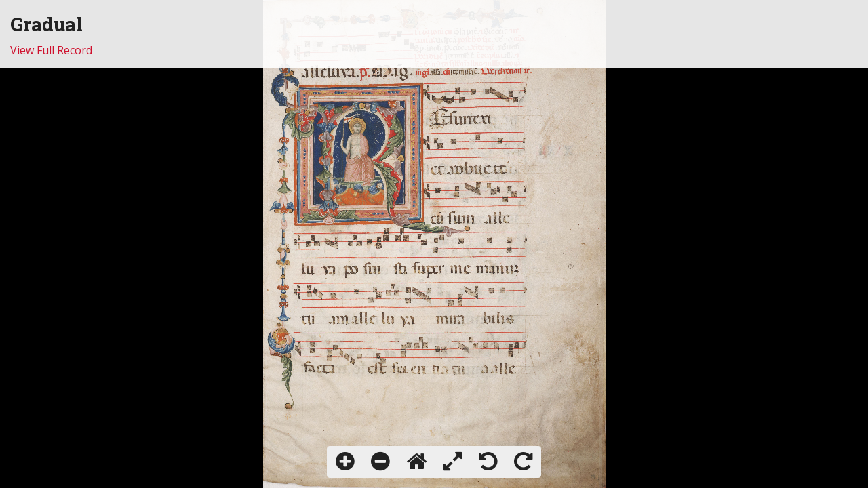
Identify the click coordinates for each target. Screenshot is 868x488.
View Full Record (51, 50)
